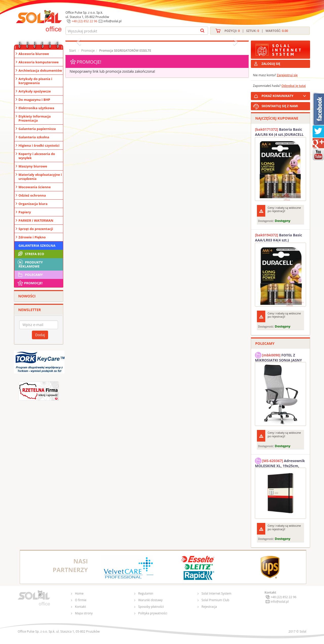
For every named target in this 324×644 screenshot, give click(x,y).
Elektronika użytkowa (36, 108)
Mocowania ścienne (35, 187)
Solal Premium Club (215, 600)
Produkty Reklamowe (30, 264)
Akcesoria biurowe (34, 54)
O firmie (81, 600)
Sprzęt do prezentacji (36, 229)
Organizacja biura (33, 204)
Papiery (25, 212)
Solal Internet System (216, 593)
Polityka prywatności (153, 613)
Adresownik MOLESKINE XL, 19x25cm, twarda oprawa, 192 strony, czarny (280, 463)
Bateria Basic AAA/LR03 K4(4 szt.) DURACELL (278, 238)
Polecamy (30, 275)
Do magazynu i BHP (34, 100)
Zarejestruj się (287, 75)
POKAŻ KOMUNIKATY (285, 95)
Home (79, 593)
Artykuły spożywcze (35, 91)
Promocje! (30, 283)
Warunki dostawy (150, 600)
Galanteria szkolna (34, 137)
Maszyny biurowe (33, 166)
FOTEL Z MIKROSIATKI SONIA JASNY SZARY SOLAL (278, 357)
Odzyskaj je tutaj (294, 86)
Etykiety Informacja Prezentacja (35, 118)
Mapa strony (84, 613)
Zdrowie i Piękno (32, 237)
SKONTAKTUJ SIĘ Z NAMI (280, 106)
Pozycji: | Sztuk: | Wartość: (256, 31)
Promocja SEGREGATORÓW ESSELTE (125, 51)
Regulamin (146, 593)
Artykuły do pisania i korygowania (35, 81)
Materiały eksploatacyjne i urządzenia (40, 177)
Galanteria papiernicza (37, 129)
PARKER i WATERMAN (36, 220)
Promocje (88, 51)
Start (73, 51)
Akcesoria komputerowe (39, 62)
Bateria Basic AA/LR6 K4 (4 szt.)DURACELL (279, 132)
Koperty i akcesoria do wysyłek (37, 156)
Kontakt (80, 607)
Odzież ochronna (32, 195)
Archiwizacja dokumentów (40, 70)
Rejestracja (209, 607)
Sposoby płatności (151, 607)
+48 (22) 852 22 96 (85, 21)
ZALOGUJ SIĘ (271, 64)
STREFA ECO (31, 254)
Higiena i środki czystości (39, 145)
